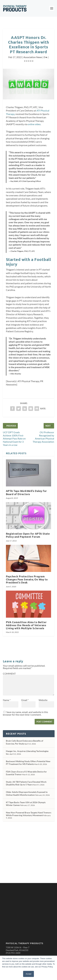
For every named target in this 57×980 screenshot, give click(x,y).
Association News (33, 57)
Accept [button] (28, 974)
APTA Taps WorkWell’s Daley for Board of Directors (26, 492)
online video (34, 124)
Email (25, 700)
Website (43, 700)
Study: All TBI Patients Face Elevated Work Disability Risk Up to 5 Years (26, 783)
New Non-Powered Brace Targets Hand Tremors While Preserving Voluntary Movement (29, 814)
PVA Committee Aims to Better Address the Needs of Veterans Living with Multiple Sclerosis (26, 625)
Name (7, 700)
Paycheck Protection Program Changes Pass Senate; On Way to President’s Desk (27, 579)
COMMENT (9, 674)
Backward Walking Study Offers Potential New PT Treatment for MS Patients (28, 763)
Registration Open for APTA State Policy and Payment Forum (28, 535)
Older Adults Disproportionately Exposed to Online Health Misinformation (27, 793)
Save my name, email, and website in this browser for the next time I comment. (25, 713)
